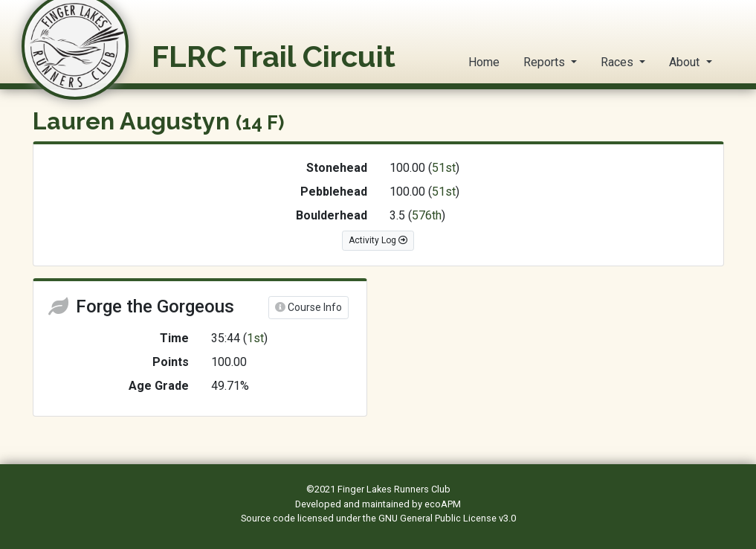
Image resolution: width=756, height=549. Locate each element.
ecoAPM (443, 504)
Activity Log (378, 240)
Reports (546, 62)
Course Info (308, 307)
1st (255, 338)
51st (444, 168)
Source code (269, 518)
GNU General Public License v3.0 (447, 518)
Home (484, 62)
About (686, 62)
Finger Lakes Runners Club (394, 489)
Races (618, 62)
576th (427, 215)
